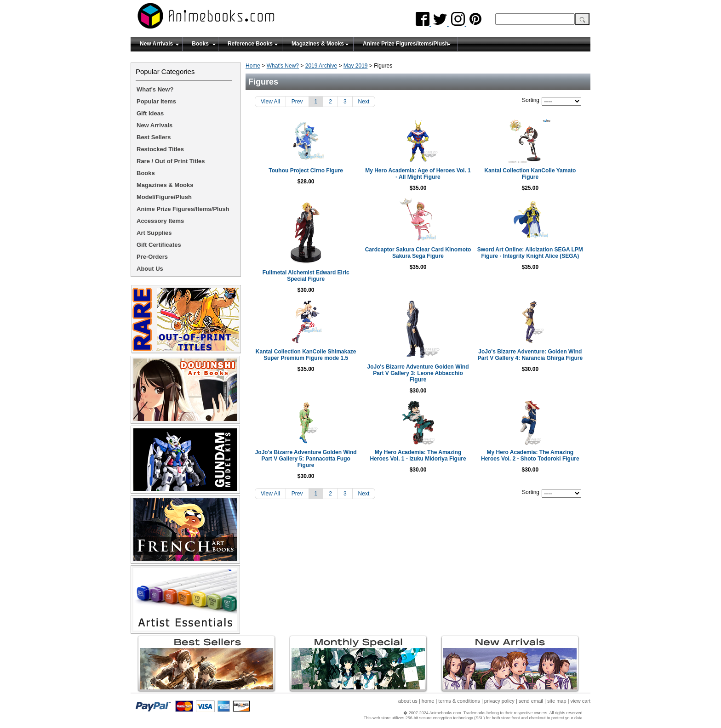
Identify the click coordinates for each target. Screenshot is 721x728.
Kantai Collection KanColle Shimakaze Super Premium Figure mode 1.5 (306, 355)
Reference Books (250, 44)
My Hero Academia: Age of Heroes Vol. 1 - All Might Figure (418, 174)
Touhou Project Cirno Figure (306, 171)
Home (253, 66)
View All (270, 102)
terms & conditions (459, 701)
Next (364, 102)
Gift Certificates (159, 245)
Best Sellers (154, 137)
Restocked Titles (160, 149)
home (428, 701)
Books (200, 44)
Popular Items (156, 101)
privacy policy (499, 701)
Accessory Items (160, 221)
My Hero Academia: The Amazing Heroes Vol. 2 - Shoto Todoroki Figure (530, 455)
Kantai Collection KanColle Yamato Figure (530, 174)
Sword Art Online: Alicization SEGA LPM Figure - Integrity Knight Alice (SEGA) (530, 253)
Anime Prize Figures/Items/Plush (406, 44)
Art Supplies (154, 233)
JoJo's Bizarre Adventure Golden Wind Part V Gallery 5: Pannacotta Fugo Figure (306, 459)
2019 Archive (321, 66)
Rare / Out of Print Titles (171, 161)
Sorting (531, 100)
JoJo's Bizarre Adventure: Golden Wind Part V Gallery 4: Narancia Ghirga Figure (530, 355)
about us (408, 701)
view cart (581, 701)
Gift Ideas (150, 113)
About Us (150, 269)
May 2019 (356, 66)
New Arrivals (156, 44)
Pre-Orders (152, 257)
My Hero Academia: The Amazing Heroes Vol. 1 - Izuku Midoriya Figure (418, 455)
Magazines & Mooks (318, 44)
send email (531, 701)
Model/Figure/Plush (164, 197)
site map (557, 701)
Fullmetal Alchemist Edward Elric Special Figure (306, 276)
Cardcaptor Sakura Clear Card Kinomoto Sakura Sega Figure (418, 253)
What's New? (283, 66)
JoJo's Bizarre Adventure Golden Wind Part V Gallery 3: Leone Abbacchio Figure (418, 373)
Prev (297, 102)
